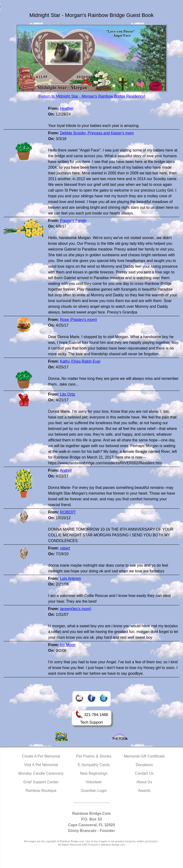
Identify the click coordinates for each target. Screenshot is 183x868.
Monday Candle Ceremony (41, 773)
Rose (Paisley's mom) (79, 320)
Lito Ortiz (68, 394)
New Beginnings (94, 773)
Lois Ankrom (71, 578)
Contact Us (144, 773)
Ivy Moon (68, 645)
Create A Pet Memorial (41, 756)
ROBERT (68, 512)
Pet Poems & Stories (94, 756)
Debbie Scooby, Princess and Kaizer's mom (97, 133)
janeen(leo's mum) (76, 609)
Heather (67, 108)
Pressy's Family (73, 221)
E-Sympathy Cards (94, 765)
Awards (144, 791)
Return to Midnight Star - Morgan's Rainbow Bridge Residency (92, 96)
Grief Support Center (41, 782)
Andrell (66, 470)
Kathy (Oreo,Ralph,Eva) (80, 361)
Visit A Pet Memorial (41, 765)
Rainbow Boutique (41, 791)
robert (65, 548)
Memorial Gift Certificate (144, 756)
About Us (144, 782)
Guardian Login (94, 791)
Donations (144, 765)
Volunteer (94, 782)
